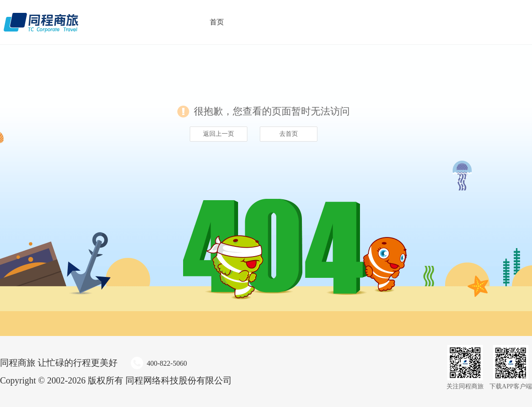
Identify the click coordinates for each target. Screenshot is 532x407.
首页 (217, 22)
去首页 (289, 134)
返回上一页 (219, 134)
